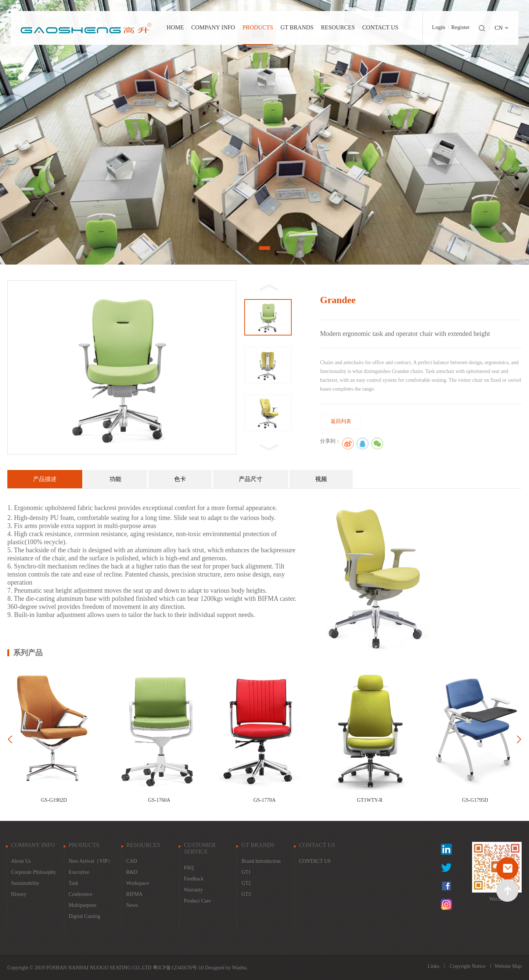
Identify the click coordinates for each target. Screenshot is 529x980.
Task (73, 883)
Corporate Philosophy (34, 872)
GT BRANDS (297, 27)
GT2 (246, 883)
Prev (43, 132)
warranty (193, 890)
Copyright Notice (468, 966)
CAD (132, 861)
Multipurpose (82, 905)
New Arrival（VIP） (91, 861)
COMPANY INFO (213, 27)
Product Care (197, 901)
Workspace (138, 883)
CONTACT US (380, 27)
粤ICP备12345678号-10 (178, 968)
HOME (175, 27)
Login (439, 27)
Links (434, 966)
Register (460, 27)
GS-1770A (265, 800)
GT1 (246, 872)
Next (486, 132)
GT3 (246, 894)
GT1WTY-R (370, 800)
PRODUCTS (258, 27)
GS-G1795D (475, 800)
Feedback (194, 879)
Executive (79, 872)
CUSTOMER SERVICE (200, 848)
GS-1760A (159, 800)
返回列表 (341, 421)
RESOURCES (338, 27)
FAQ (189, 868)
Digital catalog (84, 916)
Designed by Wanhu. (226, 968)
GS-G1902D (54, 800)
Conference (81, 894)
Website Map (508, 966)
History (19, 894)
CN (499, 28)
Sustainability (25, 883)
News (132, 905)
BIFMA (134, 894)
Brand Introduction (261, 861)
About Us (21, 861)
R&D (132, 872)
